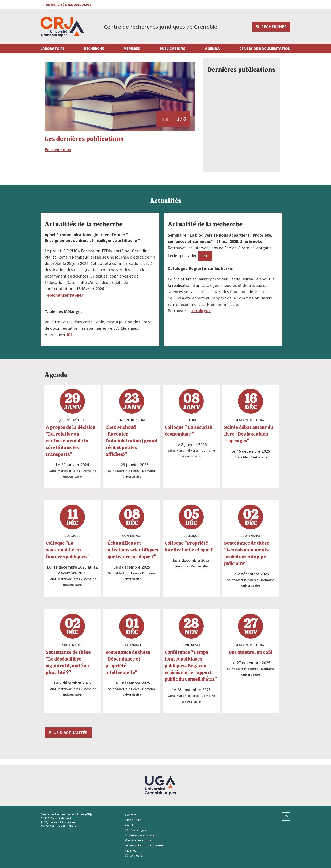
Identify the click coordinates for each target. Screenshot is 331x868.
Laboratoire (53, 49)
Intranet (131, 850)
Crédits (130, 825)
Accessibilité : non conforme (144, 845)
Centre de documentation (265, 49)
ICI (69, 334)
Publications (173, 49)
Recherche (94, 49)
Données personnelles (140, 835)
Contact (131, 815)
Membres (132, 49)
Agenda (212, 49)
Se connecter (134, 855)
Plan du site (133, 820)
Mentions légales (137, 830)
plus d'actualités (68, 733)
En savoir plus (58, 150)
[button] (68, 5)
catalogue (201, 311)
